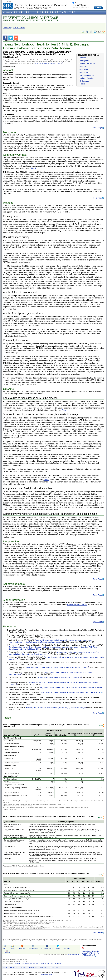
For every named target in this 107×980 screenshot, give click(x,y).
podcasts (33, 948)
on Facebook (47, 948)
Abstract (83, 58)
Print (5, 948)
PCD (76, 3)
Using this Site (33, 967)
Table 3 (46, 480)
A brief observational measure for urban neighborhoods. (59, 677)
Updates (12, 948)
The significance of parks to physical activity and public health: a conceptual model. (70, 692)
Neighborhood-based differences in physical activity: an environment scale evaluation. (71, 687)
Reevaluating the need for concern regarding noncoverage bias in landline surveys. (57, 667)
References (84, 81)
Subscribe (22, 948)
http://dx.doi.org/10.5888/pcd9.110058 (48, 63)
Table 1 (33, 168)
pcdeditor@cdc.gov (73, 955)
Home (5, 967)
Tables (83, 84)
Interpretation (85, 72)
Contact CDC (55, 967)
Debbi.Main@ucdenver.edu (77, 605)
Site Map (67, 948)
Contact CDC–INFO (46, 974)
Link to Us (44, 967)
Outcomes (84, 69)
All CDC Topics (80, 5)
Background (85, 61)
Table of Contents (19, 28)
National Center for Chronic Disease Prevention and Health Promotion (37, 963)
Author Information (87, 78)
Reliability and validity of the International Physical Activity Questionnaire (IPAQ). (55, 708)
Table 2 (65, 410)
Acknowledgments (87, 75)
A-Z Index (13, 967)
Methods (83, 66)
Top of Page (97, 128)
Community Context (88, 64)
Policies (22, 967)
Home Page (7, 28)
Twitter (58, 948)
